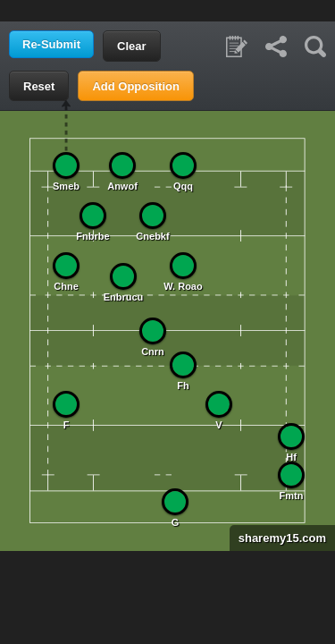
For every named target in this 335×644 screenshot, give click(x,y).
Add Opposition (135, 86)
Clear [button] (132, 46)
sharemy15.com (278, 538)
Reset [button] (39, 86)
